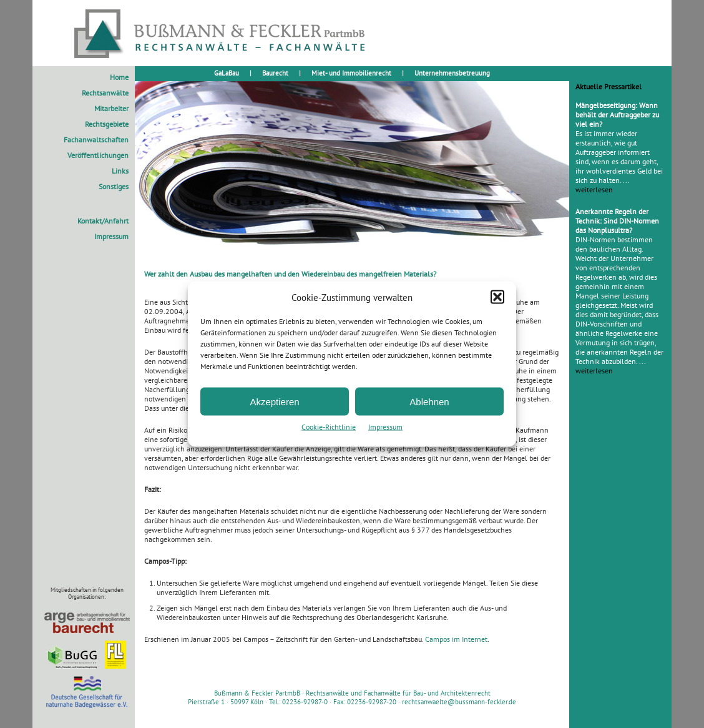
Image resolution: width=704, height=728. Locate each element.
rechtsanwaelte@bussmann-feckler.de (459, 702)
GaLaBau (227, 73)
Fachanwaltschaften (96, 140)
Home (119, 77)
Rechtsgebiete (107, 124)
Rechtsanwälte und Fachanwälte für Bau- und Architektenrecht (398, 693)
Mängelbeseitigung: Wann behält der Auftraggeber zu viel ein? (617, 115)
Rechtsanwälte (105, 93)
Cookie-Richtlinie (329, 427)
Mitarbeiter (111, 108)
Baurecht (275, 73)
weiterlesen (594, 189)
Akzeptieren (274, 401)
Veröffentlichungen (98, 155)
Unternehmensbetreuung (452, 73)
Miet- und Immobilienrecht (351, 73)
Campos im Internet (456, 639)
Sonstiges (114, 186)
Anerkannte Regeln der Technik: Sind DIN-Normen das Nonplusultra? (617, 221)
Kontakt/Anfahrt (103, 221)
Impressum (385, 427)
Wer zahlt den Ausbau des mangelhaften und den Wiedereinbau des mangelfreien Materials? (290, 274)
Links (120, 171)
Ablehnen (429, 401)
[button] (497, 297)
